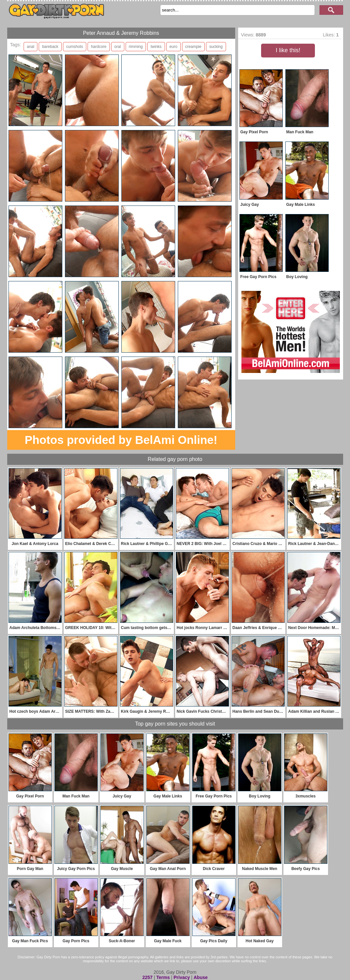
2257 (147, 977)
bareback (50, 47)
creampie (193, 47)
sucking (216, 47)
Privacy (182, 977)
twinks (156, 47)
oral (118, 47)
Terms (163, 977)
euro (174, 47)
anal (31, 47)
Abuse (201, 977)
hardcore (99, 47)
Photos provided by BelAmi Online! (121, 440)
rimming (136, 47)
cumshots (75, 47)
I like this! (288, 50)
